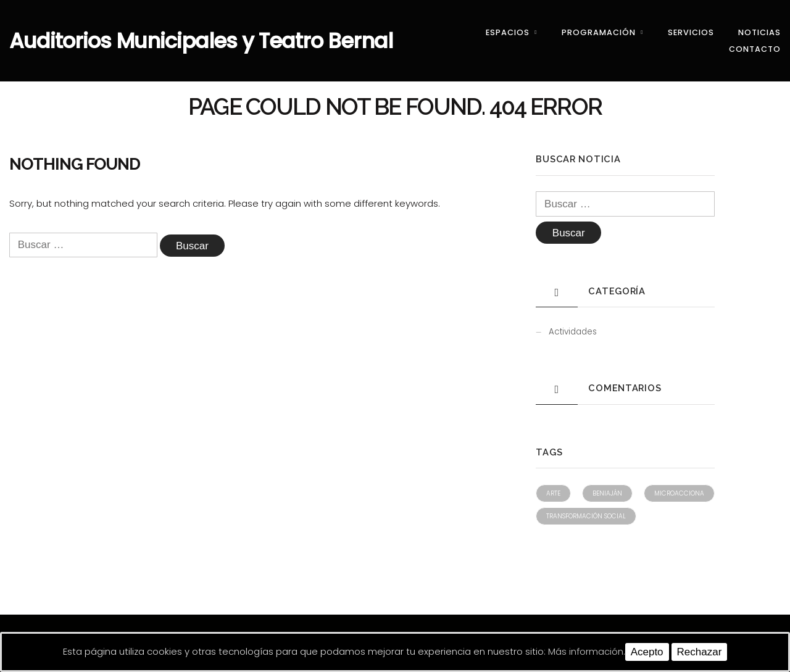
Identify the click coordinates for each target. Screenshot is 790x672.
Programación (599, 32)
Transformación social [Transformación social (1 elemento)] (586, 516)
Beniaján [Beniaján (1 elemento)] (607, 493)
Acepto (647, 652)
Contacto (755, 49)
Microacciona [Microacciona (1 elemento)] (679, 493)
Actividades (573, 332)
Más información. (587, 651)
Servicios (691, 32)
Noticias (759, 32)
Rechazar (700, 652)
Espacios (508, 32)
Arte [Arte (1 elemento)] (553, 493)
